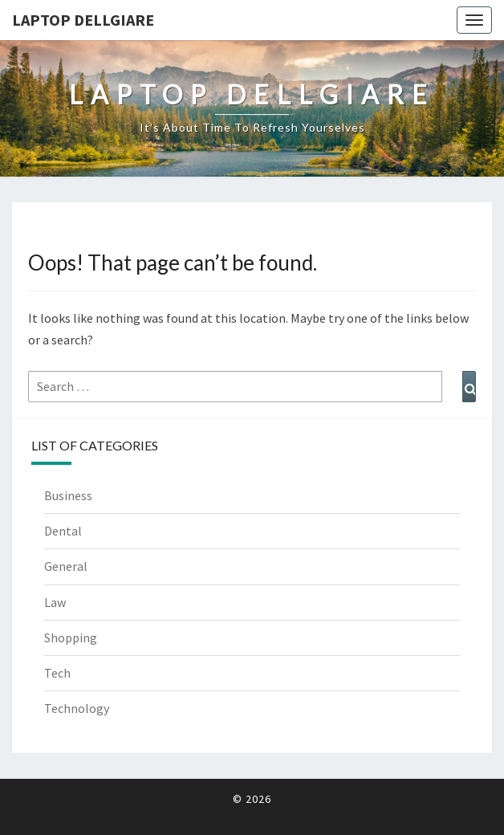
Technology (77, 708)
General (66, 566)
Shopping (71, 637)
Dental (63, 531)
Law (55, 602)
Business (68, 495)
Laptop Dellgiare (83, 20)
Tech (57, 673)
